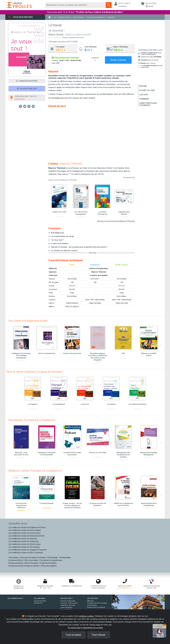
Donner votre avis (76, 37)
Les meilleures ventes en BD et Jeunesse (26, 553)
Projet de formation (48, 563)
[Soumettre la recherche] (109, 5)
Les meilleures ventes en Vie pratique (24, 547)
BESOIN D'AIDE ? (67, 598)
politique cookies (86, 616)
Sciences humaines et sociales (33, 557)
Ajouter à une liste (27, 89)
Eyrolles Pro (38, 603)
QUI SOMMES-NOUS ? (16, 598)
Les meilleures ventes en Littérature (24, 541)
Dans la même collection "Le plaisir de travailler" (34, 372)
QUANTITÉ (95, 58)
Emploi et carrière (32, 566)
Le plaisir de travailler (99, 275)
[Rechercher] (76, 5)
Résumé (143, 86)
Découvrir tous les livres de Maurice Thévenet (116, 221)
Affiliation (91, 601)
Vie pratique (14, 557)
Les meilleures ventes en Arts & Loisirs (25, 544)
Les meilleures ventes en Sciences (23, 539)
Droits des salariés (49, 566)
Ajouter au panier (118, 60)
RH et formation (32, 560)
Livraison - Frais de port (69, 603)
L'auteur (144, 95)
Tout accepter (74, 635)
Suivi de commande (68, 601)
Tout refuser (99, 635)
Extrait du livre (147, 90)
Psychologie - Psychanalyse (59, 557)
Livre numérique (66, 607)
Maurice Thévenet (56, 34)
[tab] (63, 49)
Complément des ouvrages (97, 603)
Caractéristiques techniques (148, 104)
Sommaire (144, 99)
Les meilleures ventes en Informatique (25, 530)
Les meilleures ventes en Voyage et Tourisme (27, 550)
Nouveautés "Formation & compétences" (32, 420)
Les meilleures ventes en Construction (24, 533)
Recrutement (92, 605)
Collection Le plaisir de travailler (78, 34)
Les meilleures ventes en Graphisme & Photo (27, 527)
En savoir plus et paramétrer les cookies (86, 628)
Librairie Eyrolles (40, 601)
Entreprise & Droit (16, 560)
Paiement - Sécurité (68, 605)
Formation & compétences (51, 560)
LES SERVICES (93, 598)
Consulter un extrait (27, 81)
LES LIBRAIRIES (40, 598)
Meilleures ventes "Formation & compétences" (36, 471)
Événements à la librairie (96, 607)
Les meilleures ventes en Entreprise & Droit (26, 536)
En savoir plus (129, 177)
